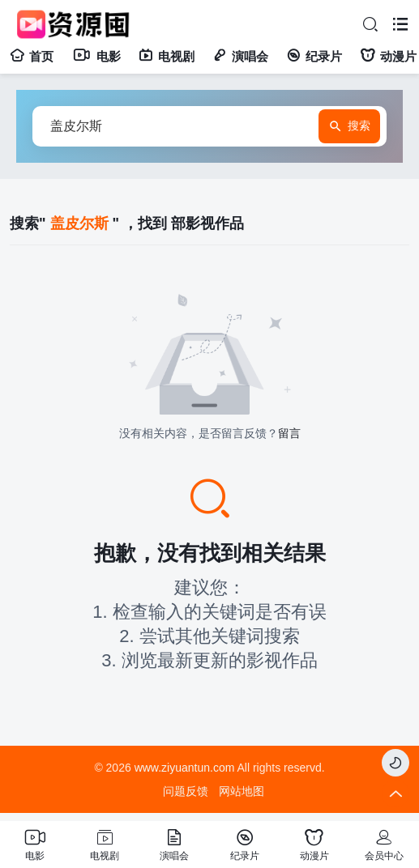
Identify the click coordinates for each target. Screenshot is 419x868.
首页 (32, 56)
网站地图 (242, 791)
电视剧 (167, 56)
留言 (289, 433)
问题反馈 (186, 791)
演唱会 (240, 56)
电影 (96, 56)
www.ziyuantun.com (185, 768)
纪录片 (314, 56)
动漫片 (388, 56)
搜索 (349, 126)
